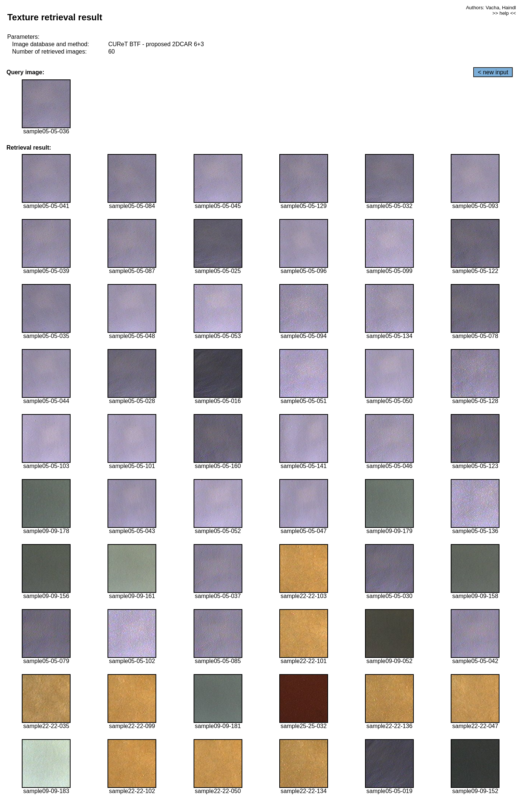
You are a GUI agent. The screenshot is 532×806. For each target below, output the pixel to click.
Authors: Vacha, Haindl (491, 8)
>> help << (504, 13)
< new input (493, 72)
